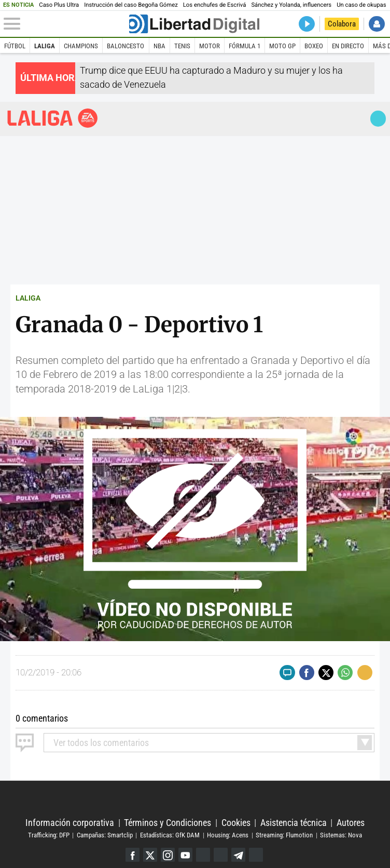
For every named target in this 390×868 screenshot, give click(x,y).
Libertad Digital (195, 799)
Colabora (342, 24)
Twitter (150, 855)
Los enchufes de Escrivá (215, 5)
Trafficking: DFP (49, 835)
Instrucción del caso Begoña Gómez (131, 5)
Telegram (238, 855)
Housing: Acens (228, 835)
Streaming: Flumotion (284, 835)
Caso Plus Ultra (59, 5)
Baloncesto (126, 46)
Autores (351, 823)
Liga (53, 118)
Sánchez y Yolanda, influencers (291, 5)
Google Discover (203, 855)
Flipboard (221, 855)
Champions (81, 46)
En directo (348, 46)
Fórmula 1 (245, 46)
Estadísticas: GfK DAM (170, 835)
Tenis (182, 46)
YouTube (185, 855)
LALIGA (28, 298)
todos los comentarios (101, 743)
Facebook (133, 855)
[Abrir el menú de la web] (65, 24)
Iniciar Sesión (377, 24)
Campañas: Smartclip (105, 835)
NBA (159, 46)
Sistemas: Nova (341, 835)
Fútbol (15, 46)
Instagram (168, 855)
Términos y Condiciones (168, 823)
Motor (210, 46)
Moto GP (282, 46)
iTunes (256, 855)
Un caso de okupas (361, 5)
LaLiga (45, 46)
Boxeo (314, 46)
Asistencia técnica (294, 823)
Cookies (236, 823)
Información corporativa (70, 823)
